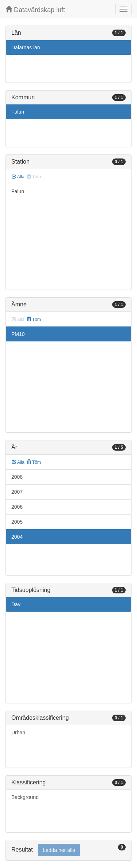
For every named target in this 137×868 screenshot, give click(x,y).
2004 (17, 537)
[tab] (68, 850)
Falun (18, 112)
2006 (17, 507)
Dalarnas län (26, 47)
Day (16, 604)
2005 (17, 522)
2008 (17, 477)
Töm (34, 320)
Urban (18, 733)
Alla (18, 177)
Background (25, 797)
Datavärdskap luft (35, 10)
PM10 (18, 334)
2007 (17, 492)
